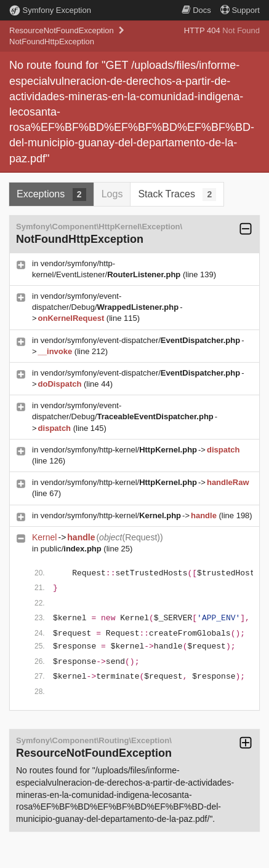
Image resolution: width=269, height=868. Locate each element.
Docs (196, 10)
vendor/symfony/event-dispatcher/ (140, 340)
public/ (71, 549)
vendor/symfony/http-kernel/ (119, 450)
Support (240, 10)
